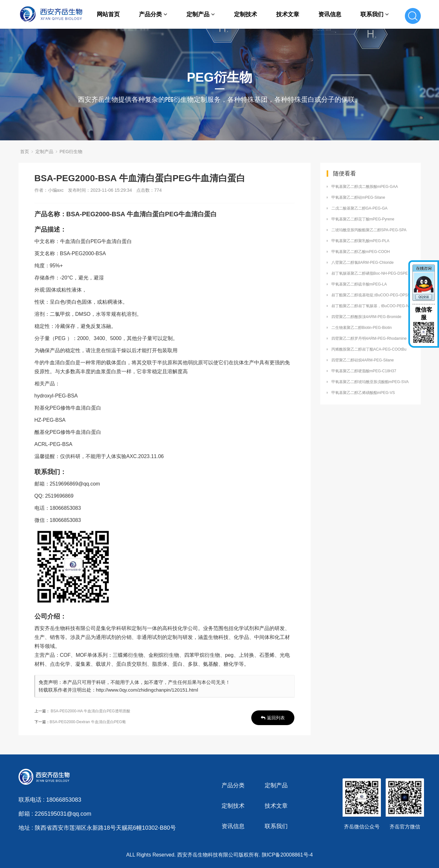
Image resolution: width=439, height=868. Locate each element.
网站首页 (108, 14)
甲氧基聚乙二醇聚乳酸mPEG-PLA (360, 241)
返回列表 (273, 718)
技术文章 (288, 14)
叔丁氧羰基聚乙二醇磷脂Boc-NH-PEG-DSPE (370, 273)
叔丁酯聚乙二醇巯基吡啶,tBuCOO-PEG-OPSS (371, 295)
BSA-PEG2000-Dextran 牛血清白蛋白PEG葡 (88, 722)
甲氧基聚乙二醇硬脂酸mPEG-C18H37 (364, 371)
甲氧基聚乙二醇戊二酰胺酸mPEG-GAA (365, 187)
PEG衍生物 (71, 152)
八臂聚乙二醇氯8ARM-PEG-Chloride (363, 263)
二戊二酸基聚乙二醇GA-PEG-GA (360, 208)
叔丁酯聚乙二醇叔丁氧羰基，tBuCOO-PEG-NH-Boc (373, 306)
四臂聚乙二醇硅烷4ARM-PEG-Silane (363, 360)
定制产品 (201, 14)
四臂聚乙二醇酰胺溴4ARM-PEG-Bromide (366, 317)
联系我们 (375, 14)
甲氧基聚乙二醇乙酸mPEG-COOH (361, 252)
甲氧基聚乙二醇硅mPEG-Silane (358, 197)
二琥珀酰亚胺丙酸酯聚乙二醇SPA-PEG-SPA (369, 230)
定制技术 (246, 14)
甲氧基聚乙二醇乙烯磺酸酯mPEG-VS (363, 393)
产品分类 (153, 14)
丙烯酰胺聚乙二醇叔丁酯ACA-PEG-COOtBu (369, 349)
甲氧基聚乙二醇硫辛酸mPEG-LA (359, 284)
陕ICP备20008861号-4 (287, 855)
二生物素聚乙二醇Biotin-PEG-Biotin (362, 328)
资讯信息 (330, 14)
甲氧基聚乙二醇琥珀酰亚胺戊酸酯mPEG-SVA (370, 382)
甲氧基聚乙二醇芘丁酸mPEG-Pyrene (363, 219)
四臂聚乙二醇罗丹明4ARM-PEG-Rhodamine (369, 338)
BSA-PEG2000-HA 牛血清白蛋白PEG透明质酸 (91, 711)
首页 (25, 152)
